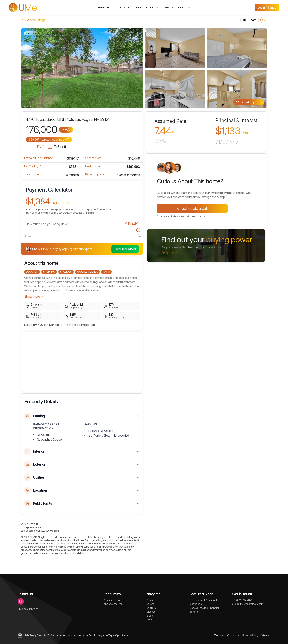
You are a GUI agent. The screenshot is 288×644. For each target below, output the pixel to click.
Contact (122, 7)
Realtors (151, 608)
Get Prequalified (125, 249)
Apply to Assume (113, 604)
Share (250, 20)
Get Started (178, 8)
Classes (151, 612)
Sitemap (266, 635)
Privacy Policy (250, 635)
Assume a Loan (112, 600)
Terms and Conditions (227, 635)
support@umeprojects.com (248, 604)
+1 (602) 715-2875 (242, 600)
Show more (34, 296)
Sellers (150, 604)
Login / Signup (267, 7)
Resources (147, 8)
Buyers (150, 600)
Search (103, 7)
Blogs (150, 616)
